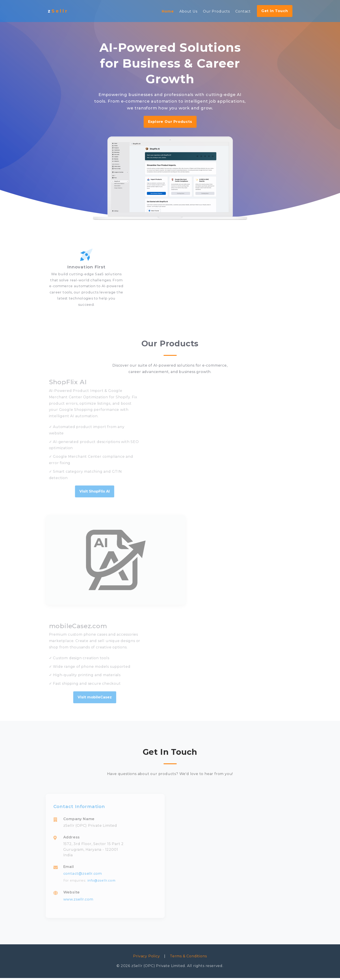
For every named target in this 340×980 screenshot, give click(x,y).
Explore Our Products (170, 122)
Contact (243, 11)
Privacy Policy (146, 958)
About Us (188, 11)
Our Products (216, 11)
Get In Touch (275, 11)
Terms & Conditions (188, 958)
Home (168, 11)
